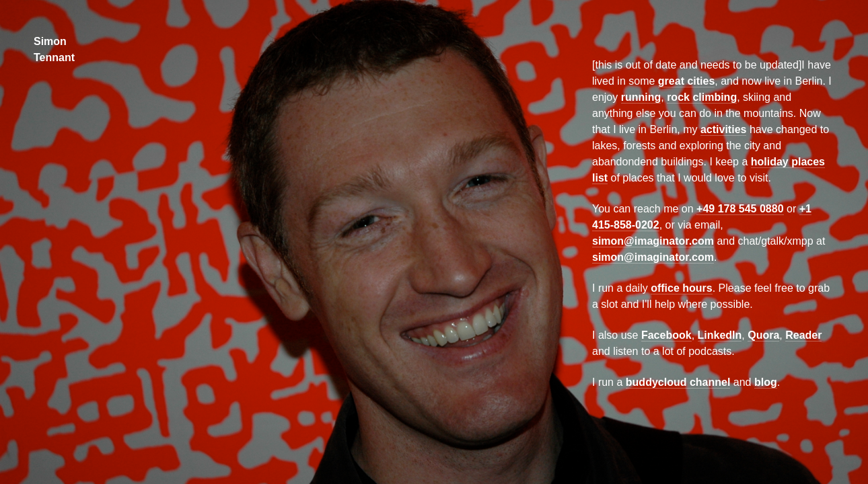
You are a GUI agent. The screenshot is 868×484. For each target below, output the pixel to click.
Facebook (666, 335)
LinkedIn (720, 335)
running (641, 97)
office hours (682, 288)
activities (723, 129)
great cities (686, 81)
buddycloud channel (678, 382)
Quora (763, 335)
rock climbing (702, 97)
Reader (803, 335)
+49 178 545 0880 (740, 209)
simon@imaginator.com (653, 241)
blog (766, 382)
